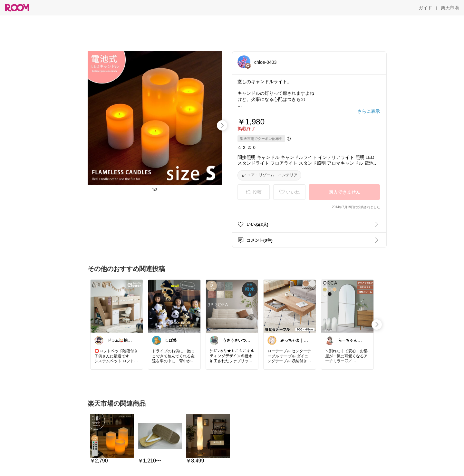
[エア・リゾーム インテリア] (269, 175)
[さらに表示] (369, 111)
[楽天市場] (450, 8)
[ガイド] (425, 8)
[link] (117, 306)
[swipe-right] (222, 125)
